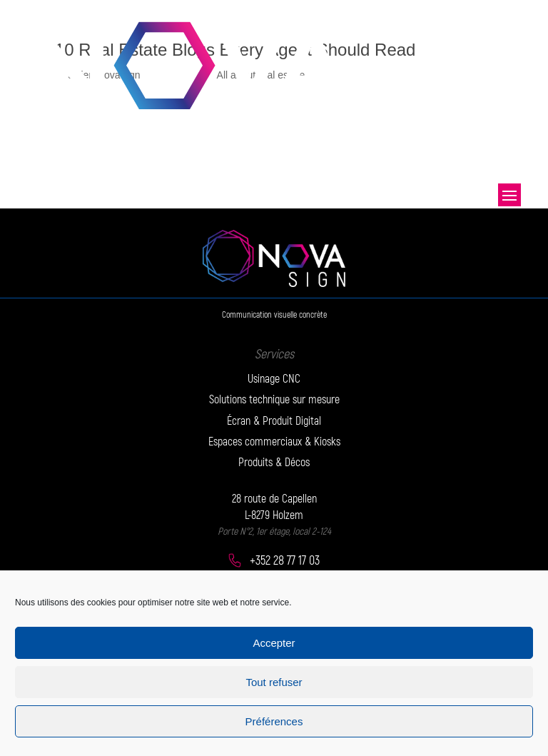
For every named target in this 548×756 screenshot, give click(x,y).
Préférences (274, 721)
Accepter (274, 643)
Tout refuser (274, 682)
